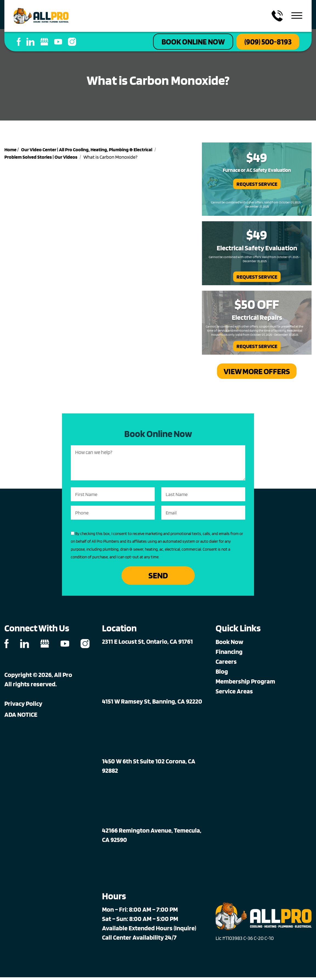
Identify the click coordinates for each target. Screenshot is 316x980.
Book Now (229, 644)
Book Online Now (181, 42)
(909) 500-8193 (264, 42)
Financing (229, 654)
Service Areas (234, 694)
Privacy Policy (23, 706)
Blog (222, 674)
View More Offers (257, 373)
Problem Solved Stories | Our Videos (41, 158)
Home (10, 151)
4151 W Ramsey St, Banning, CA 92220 (152, 704)
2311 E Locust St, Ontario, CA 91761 (147, 644)
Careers (226, 664)
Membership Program (245, 684)
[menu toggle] (297, 16)
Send (158, 578)
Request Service (257, 185)
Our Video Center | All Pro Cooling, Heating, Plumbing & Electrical (87, 151)
